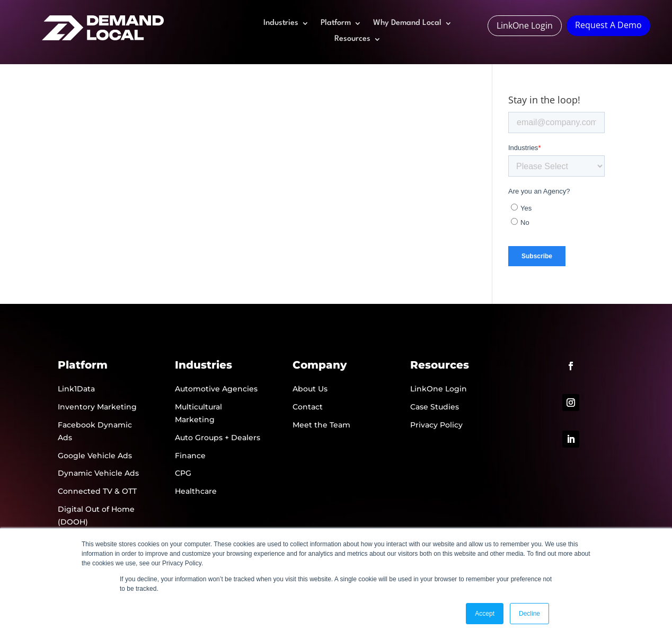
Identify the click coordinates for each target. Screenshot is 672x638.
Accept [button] (485, 614)
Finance (190, 456)
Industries (281, 23)
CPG (183, 473)
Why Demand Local (407, 23)
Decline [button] (529, 614)
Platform (336, 23)
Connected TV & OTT (97, 491)
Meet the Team (321, 425)
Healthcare (196, 491)
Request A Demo (608, 25)
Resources (352, 39)
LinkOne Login (525, 25)
